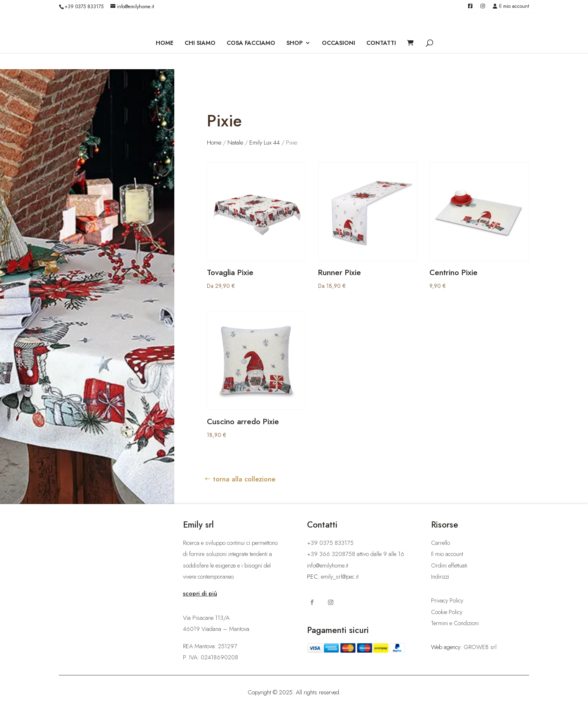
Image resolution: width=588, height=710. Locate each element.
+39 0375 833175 (84, 7)
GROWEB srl (480, 647)
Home (214, 142)
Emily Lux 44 (265, 142)
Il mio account (511, 7)
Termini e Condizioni (455, 623)
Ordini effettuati (449, 565)
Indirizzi (440, 577)
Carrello (440, 543)
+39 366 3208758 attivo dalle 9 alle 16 (356, 554)
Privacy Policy (447, 600)
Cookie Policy (447, 612)
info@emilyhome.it (328, 565)
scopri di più (200, 593)
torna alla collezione (244, 479)
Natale (235, 142)
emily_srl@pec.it (340, 577)
